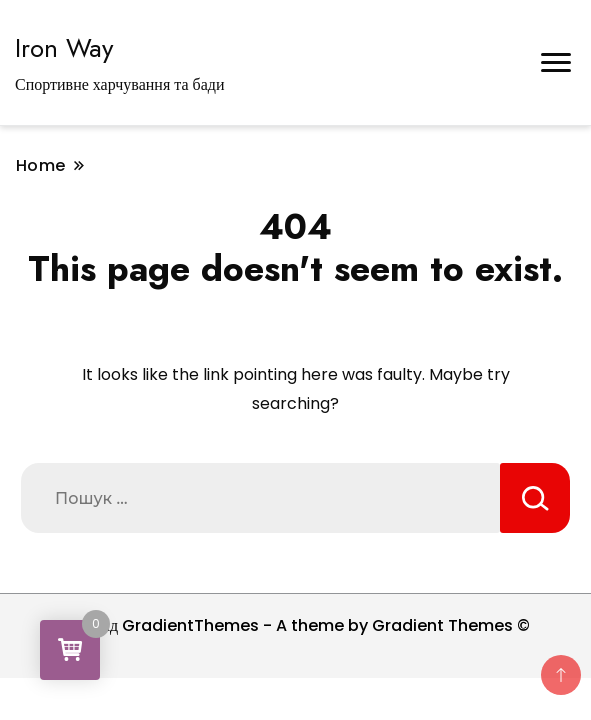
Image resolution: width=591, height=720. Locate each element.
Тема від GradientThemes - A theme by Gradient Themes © (296, 625)
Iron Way (64, 48)
